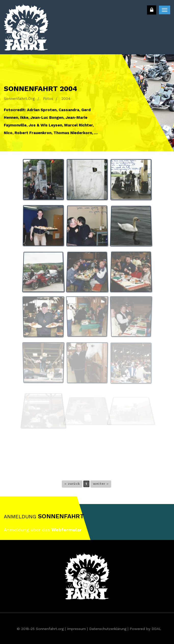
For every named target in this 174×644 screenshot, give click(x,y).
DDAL (156, 629)
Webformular (67, 530)
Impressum (76, 629)
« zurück (72, 484)
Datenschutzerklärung (108, 629)
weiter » (101, 484)
